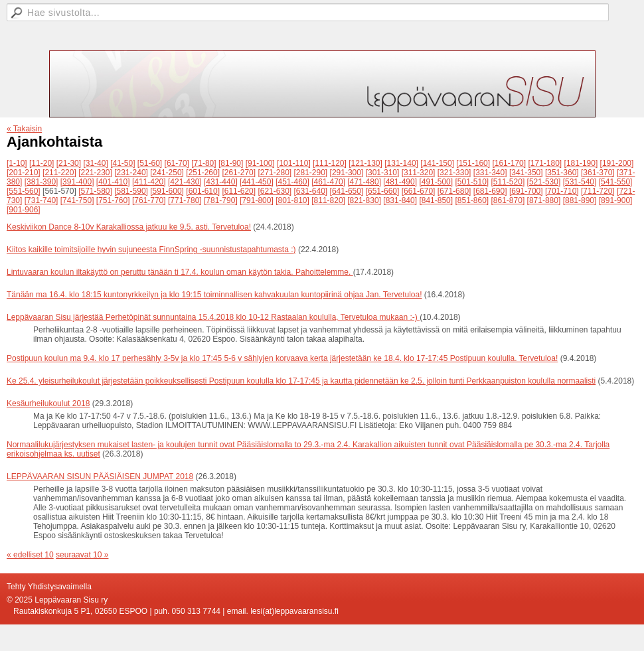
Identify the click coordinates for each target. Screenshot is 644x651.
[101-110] (294, 163)
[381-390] (41, 182)
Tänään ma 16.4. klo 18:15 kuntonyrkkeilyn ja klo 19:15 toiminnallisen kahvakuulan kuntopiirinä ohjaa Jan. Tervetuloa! (214, 295)
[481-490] (400, 182)
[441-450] (257, 182)
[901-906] (24, 210)
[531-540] (580, 182)
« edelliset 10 (30, 555)
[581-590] (131, 191)
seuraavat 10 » (82, 555)
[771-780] (185, 200)
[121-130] (365, 163)
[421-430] (185, 182)
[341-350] (526, 173)
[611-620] (239, 191)
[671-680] (454, 191)
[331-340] (490, 173)
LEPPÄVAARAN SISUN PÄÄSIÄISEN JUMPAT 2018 (100, 476)
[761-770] (149, 200)
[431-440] (221, 182)
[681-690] (490, 191)
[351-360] (562, 173)
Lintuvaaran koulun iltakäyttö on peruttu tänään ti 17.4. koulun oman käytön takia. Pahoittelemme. (180, 272)
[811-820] (328, 200)
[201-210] (24, 173)
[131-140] (401, 163)
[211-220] (59, 173)
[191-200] (617, 163)
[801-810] (292, 200)
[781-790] (221, 200)
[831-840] (400, 200)
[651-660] (383, 191)
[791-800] (257, 200)
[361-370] (598, 173)
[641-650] (347, 191)
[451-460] (292, 182)
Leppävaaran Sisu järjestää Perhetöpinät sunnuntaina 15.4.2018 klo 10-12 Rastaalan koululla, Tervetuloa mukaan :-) (213, 317)
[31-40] (95, 163)
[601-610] (203, 191)
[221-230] (95, 173)
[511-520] (508, 182)
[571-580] (95, 191)
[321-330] (454, 173)
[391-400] (77, 182)
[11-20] (41, 163)
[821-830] (364, 200)
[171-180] (545, 163)
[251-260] (203, 173)
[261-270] (239, 173)
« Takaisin (24, 129)
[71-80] (203, 163)
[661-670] (419, 191)
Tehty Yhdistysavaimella (49, 587)
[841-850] (436, 200)
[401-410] (113, 182)
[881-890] (580, 200)
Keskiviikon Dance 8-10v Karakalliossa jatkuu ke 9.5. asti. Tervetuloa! (129, 227)
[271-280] (275, 173)
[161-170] (509, 163)
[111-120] (330, 163)
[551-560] (24, 191)
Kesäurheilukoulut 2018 (48, 403)
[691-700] (526, 191)
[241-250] (167, 173)
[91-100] (260, 163)
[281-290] (311, 173)
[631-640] (311, 191)
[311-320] (419, 173)
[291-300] (347, 173)
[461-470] (328, 182)
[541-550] (616, 182)
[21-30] (69, 163)
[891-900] (616, 200)
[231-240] (131, 173)
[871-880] (544, 200)
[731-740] (41, 200)
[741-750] (77, 200)
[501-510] (472, 182)
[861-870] (508, 200)
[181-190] (581, 163)
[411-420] (149, 182)
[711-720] (598, 191)
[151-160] (473, 163)
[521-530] (544, 182)
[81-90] (231, 163)
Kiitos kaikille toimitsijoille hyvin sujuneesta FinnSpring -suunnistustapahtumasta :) (151, 250)
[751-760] (113, 200)
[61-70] (177, 163)
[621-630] (275, 191)
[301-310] (383, 173)
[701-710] (562, 191)
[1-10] (17, 163)
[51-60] (150, 163)
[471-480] (364, 182)
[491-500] (436, 182)
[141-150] (437, 163)
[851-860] (472, 200)
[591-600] (167, 191)
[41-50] (122, 163)
